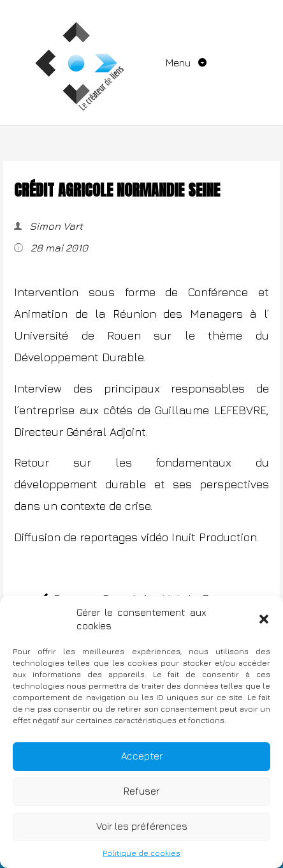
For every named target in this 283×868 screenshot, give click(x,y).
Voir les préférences (142, 826)
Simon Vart (55, 226)
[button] (264, 619)
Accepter (142, 756)
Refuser (141, 791)
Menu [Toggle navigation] (179, 63)
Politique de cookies (141, 853)
